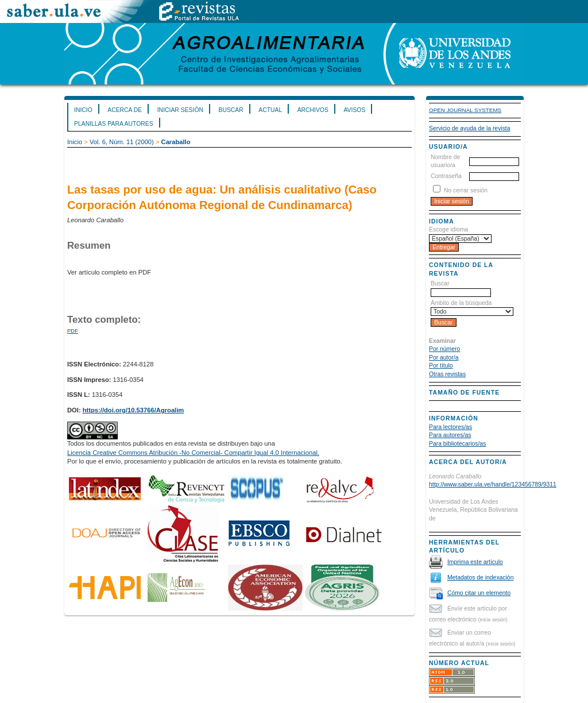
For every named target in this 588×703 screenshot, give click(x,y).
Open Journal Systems (465, 110)
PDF (73, 331)
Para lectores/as (450, 427)
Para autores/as (450, 435)
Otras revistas (447, 374)
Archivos (313, 110)
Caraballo (176, 142)
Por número (444, 349)
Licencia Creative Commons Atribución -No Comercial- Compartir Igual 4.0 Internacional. (193, 453)
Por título (441, 366)
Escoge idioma (448, 229)
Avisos (354, 110)
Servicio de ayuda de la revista (470, 128)
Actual (270, 110)
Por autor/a (444, 358)
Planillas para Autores (114, 124)
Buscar (231, 110)
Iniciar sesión (180, 110)
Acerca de (125, 110)
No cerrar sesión (466, 190)
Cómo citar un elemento (479, 593)
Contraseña (446, 176)
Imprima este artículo (475, 562)
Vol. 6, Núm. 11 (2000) (122, 142)
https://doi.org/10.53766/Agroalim (134, 410)
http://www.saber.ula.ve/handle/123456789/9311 (493, 484)
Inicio (83, 110)
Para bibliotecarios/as (457, 444)
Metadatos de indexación (481, 578)
